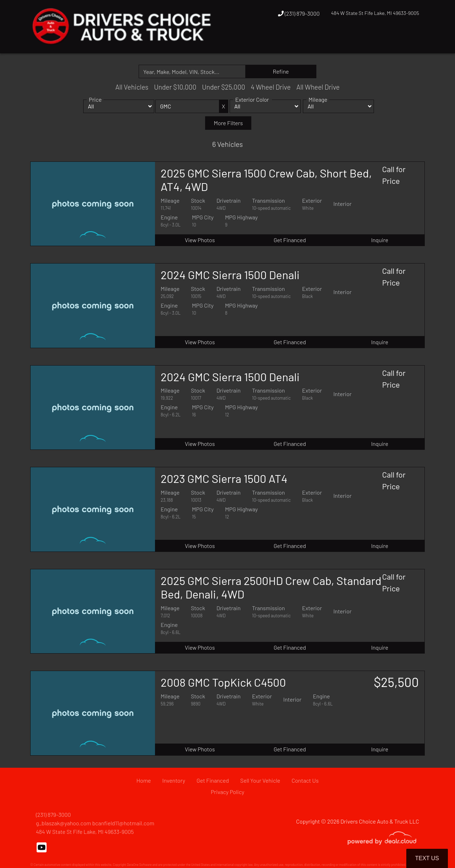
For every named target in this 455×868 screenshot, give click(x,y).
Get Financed (290, 240)
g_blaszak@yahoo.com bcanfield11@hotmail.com (95, 823)
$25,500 (396, 682)
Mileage (318, 107)
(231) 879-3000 (299, 13)
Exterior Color (252, 107)
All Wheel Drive (318, 87)
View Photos (200, 240)
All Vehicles (132, 87)
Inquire (380, 240)
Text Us (427, 858)
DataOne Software (139, 865)
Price (95, 107)
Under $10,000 (175, 87)
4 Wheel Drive (271, 87)
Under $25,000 (223, 87)
